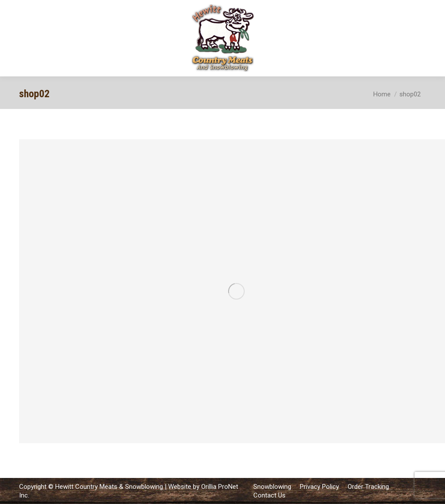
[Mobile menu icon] (431, 38)
